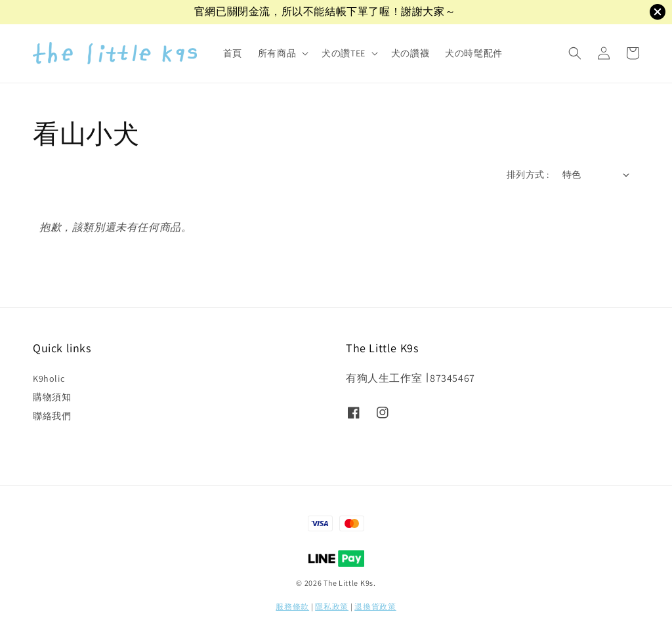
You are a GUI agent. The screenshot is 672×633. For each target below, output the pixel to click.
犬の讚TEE (344, 53)
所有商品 (277, 53)
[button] (575, 53)
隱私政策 (332, 606)
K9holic (49, 378)
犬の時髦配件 (474, 53)
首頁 (233, 53)
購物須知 (52, 397)
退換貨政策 (375, 606)
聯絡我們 (52, 416)
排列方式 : (528, 174)
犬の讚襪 (410, 53)
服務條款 (292, 606)
